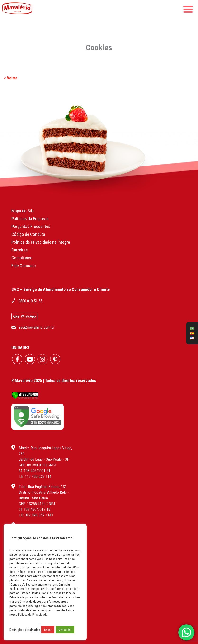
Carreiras (20, 250)
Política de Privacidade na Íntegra (41, 242)
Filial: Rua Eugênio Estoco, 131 (43, 487)
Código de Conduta (28, 234)
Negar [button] (48, 630)
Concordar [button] (65, 630)
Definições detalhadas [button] (25, 630)
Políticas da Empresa (30, 219)
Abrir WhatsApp (24, 316)
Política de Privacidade (33, 614)
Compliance (22, 258)
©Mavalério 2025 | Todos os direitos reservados (54, 381)
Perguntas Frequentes (31, 226)
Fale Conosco (24, 266)
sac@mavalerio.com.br (37, 327)
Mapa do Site (23, 211)
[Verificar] (25, 398)
